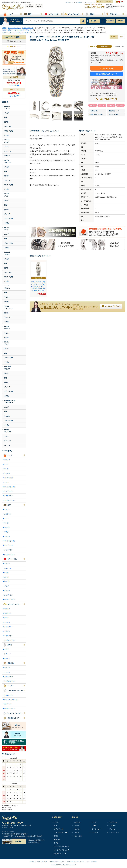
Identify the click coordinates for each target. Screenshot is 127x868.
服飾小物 (56, 840)
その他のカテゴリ (59, 853)
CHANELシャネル (6, 253)
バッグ (6, 113)
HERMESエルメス (6, 107)
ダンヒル (76, 829)
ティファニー (9, 627)
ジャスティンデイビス (11, 700)
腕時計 (6, 122)
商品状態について (119, 46)
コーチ (6, 469)
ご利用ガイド (69, 2)
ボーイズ (7, 156)
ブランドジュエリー (60, 833)
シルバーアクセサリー (60, 846)
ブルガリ (7, 536)
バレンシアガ (9, 478)
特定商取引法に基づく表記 (76, 862)
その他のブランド (10, 500)
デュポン (111, 829)
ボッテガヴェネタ (10, 487)
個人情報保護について (57, 862)
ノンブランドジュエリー (61, 850)
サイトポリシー (42, 862)
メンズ (6, 147)
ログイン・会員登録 (104, 2)
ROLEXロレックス (7, 431)
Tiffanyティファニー (7, 307)
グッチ (6, 464)
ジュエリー (8, 126)
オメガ (93, 822)
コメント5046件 (14, 85)
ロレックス (77, 836)
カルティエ (8, 514)
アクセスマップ (90, 2)
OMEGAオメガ (6, 141)
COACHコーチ (6, 229)
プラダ (6, 482)
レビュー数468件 (14, 96)
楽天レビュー (14, 90)
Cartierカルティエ (7, 161)
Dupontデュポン (6, 327)
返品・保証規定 (92, 862)
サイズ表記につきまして (97, 115)
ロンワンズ (8, 704)
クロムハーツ (9, 695)
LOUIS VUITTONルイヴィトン (9, 401)
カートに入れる (107, 68)
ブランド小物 (9, 131)
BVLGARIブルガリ (6, 368)
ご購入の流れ (94, 111)
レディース (8, 151)
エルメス (7, 460)
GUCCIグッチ (5, 195)
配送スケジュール (114, 111)
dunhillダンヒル (6, 287)
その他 (6, 135)
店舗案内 (79, 2)
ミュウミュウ (9, 491)
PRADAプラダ (6, 343)
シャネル (7, 473)
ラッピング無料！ (114, 115)
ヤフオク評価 (14, 77)
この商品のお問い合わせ (107, 74)
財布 (6, 117)
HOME (32, 862)
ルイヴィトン (9, 496)
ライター (7, 297)
